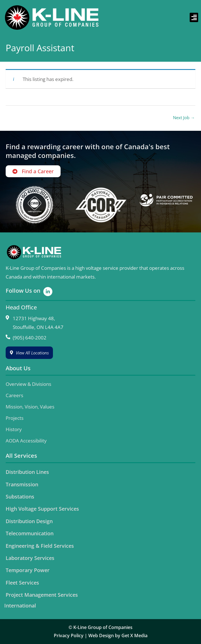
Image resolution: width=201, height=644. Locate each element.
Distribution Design (29, 521)
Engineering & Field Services (40, 546)
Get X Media (134, 636)
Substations (20, 497)
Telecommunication (30, 533)
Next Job (184, 117)
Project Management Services (42, 595)
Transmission (22, 484)
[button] (194, 17)
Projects (15, 418)
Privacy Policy (69, 636)
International (20, 606)
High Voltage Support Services (42, 509)
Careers (14, 395)
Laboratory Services (30, 558)
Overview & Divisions (28, 384)
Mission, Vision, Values (30, 407)
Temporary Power (28, 570)
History (14, 429)
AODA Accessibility (26, 441)
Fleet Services (22, 583)
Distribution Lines (27, 472)
